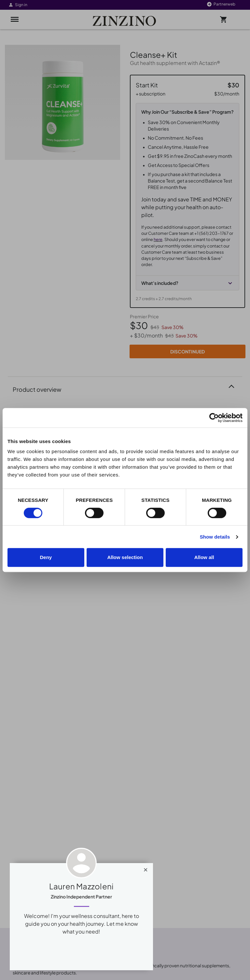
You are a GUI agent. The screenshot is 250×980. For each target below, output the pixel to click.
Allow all (204, 557)
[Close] (146, 868)
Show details (215, 537)
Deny (46, 557)
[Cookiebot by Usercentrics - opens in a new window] (214, 418)
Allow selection (125, 557)
